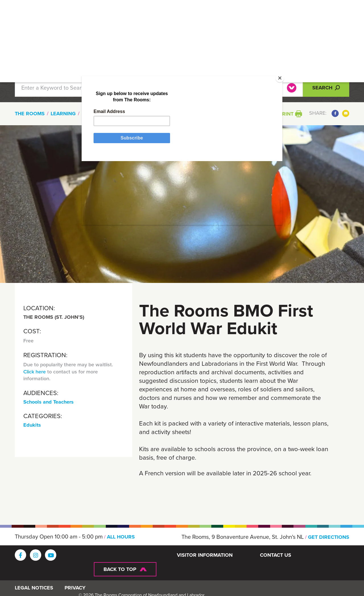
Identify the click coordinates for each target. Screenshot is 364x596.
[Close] (266, 91)
